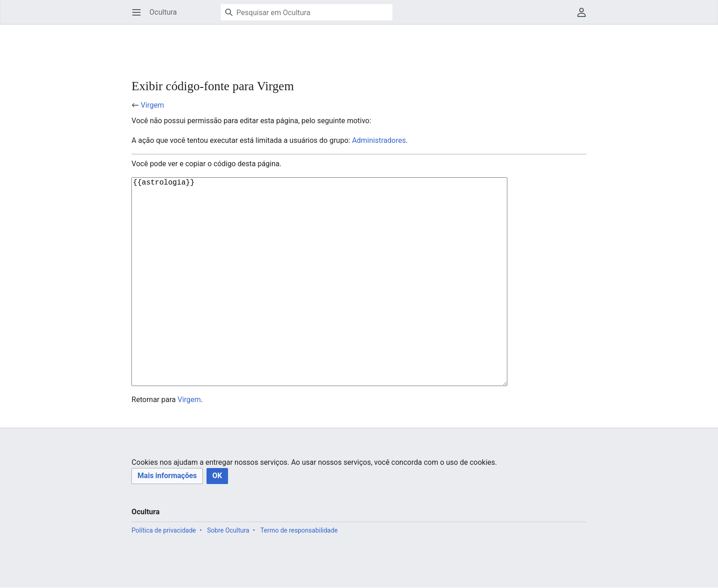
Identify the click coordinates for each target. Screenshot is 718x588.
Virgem (152, 105)
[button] (167, 522)
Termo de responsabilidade (299, 576)
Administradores (379, 140)
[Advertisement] (298, 46)
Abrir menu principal (139, 17)
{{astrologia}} (325, 305)
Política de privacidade (164, 576)
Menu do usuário (585, 17)
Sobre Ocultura (228, 576)
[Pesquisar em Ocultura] (307, 12)
